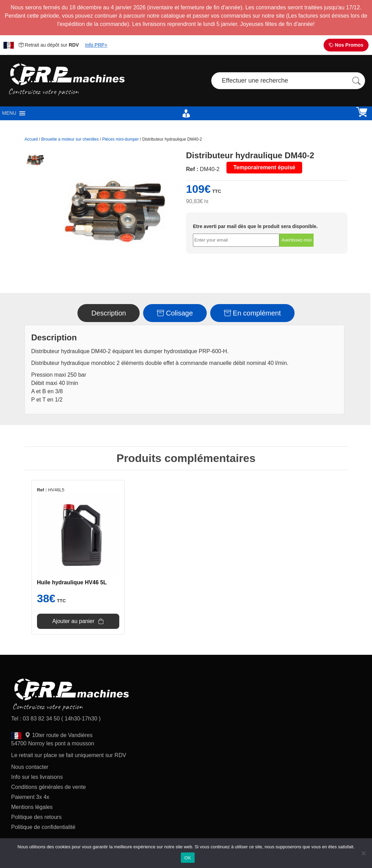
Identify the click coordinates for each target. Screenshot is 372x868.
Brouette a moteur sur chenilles (70, 139)
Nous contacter (30, 767)
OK (188, 858)
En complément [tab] (253, 313)
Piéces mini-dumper (120, 139)
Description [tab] (109, 313)
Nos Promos (346, 45)
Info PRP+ (96, 45)
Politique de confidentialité (43, 827)
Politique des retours (37, 817)
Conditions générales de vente (48, 787)
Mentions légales (32, 807)
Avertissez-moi (296, 240)
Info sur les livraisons (37, 777)
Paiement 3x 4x (30, 797)
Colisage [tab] (175, 313)
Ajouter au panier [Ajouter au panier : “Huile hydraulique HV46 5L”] (73, 621)
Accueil (31, 139)
